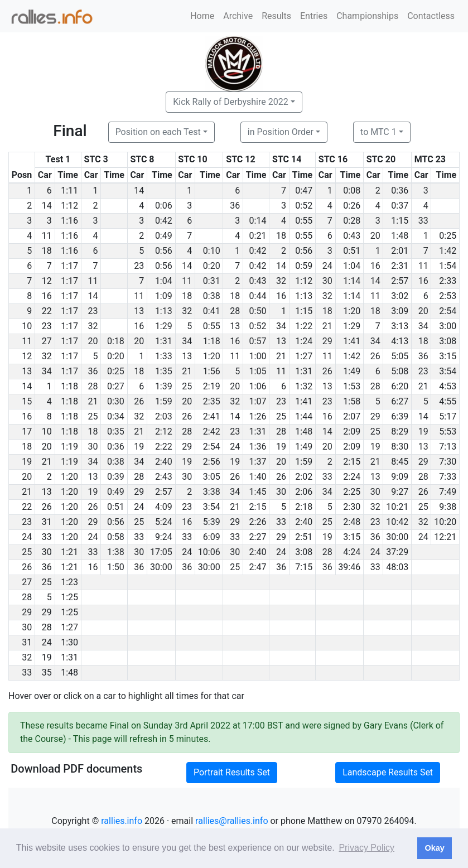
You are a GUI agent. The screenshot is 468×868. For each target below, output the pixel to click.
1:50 (116, 567)
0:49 (164, 236)
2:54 (448, 311)
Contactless (431, 16)
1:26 (258, 416)
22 (47, 311)
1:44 (304, 416)
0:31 (212, 281)
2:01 (400, 251)
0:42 (164, 221)
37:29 (397, 552)
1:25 (69, 597)
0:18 (116, 341)
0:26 (352, 206)
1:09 (164, 296)
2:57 (400, 281)
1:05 (258, 371)
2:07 (352, 416)
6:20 (400, 386)
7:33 (448, 477)
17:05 (161, 552)
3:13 (400, 326)
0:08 (352, 191)
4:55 (448, 401)
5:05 (400, 356)
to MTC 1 (378, 132)
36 (235, 206)
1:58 (352, 401)
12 (47, 281)
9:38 (448, 507)
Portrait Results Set (232, 772)
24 (327, 266)
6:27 (400, 401)
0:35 (116, 431)
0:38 (212, 296)
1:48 (400, 236)
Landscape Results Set (388, 772)
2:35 (212, 401)
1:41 (352, 341)
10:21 (397, 507)
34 (281, 326)
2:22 (164, 447)
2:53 (448, 296)
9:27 (400, 492)
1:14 (352, 281)
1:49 (352, 371)
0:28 (352, 221)
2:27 (258, 537)
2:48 (352, 522)
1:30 (69, 642)
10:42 (397, 522)
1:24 (304, 341)
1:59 (164, 401)
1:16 (69, 221)
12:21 (445, 537)
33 (423, 221)
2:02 (304, 477)
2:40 (164, 462)
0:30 (116, 401)
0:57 (258, 341)
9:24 (164, 537)
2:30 (352, 507)
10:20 (445, 522)
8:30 (400, 447)
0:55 (304, 221)
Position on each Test (158, 132)
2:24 (352, 477)
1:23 (69, 582)
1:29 (164, 326)
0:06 (164, 206)
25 (187, 386)
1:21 (69, 552)
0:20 (212, 266)
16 (375, 266)
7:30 (448, 462)
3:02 (400, 296)
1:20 (352, 311)
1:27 (304, 356)
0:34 (116, 416)
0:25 (448, 236)
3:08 (448, 341)
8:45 (400, 462)
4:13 (400, 341)
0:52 (304, 206)
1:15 (400, 221)
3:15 (448, 356)
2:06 (304, 492)
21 (327, 326)
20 (375, 236)
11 (47, 236)
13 (139, 311)
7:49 (448, 492)
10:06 (209, 552)
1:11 (69, 191)
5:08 (400, 371)
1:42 (448, 251)
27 (47, 341)
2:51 (304, 537)
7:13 (448, 447)
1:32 (304, 386)
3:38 (212, 492)
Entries (314, 16)
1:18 (212, 341)
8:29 (400, 431)
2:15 (352, 462)
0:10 (212, 251)
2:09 (352, 431)
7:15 (304, 567)
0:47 (304, 191)
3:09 (400, 311)
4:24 (352, 552)
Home (202, 16)
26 (375, 356)
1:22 (304, 326)
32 (281, 281)
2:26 (258, 522)
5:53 (448, 431)
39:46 (349, 567)
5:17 (448, 416)
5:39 (212, 522)
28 (235, 311)
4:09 (164, 507)
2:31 (400, 266)
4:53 (448, 386)
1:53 (352, 386)
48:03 (397, 567)
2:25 (352, 492)
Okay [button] (434, 848)
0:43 (352, 236)
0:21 (258, 236)
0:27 (116, 386)
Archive (238, 16)
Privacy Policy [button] (366, 848)
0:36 (400, 191)
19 (423, 431)
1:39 (164, 386)
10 (47, 431)
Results (276, 16)
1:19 (69, 447)
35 (47, 672)
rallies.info (122, 821)
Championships (367, 16)
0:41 (212, 311)
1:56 (212, 371)
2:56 (212, 462)
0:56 (164, 251)
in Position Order (281, 132)
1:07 (258, 401)
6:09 (212, 537)
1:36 (258, 447)
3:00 (448, 326)
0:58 (116, 537)
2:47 (258, 567)
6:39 (400, 416)
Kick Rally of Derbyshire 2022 (230, 102)
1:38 (116, 552)
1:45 (258, 492)
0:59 (304, 266)
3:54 (448, 371)
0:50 (258, 311)
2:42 (212, 431)
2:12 (164, 431)
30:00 (397, 537)
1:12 (69, 206)
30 (327, 281)
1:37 (258, 462)
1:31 (164, 341)
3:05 (212, 477)
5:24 (164, 522)
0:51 (352, 251)
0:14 (258, 221)
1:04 (352, 266)
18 (281, 236)
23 (139, 266)
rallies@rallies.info (231, 821)
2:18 (304, 507)
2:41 (212, 416)
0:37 (400, 206)
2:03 (164, 416)
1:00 (258, 356)
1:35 (164, 371)
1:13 (304, 296)
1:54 (448, 266)
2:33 (448, 281)
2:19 (212, 386)
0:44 (258, 296)
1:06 (258, 386)
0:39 (116, 477)
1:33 (164, 356)
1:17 (69, 266)
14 (139, 191)
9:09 (400, 477)
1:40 (258, 477)
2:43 (164, 477)
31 (47, 522)
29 (327, 341)
